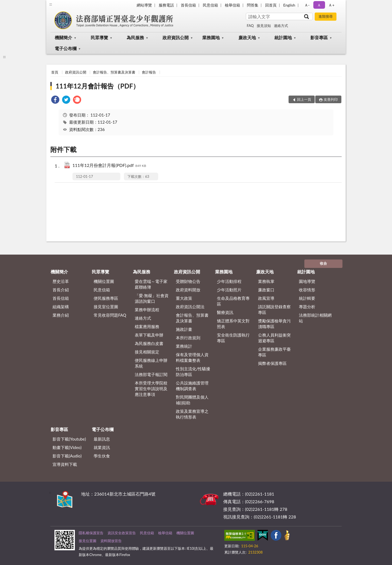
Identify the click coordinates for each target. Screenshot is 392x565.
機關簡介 (63, 37)
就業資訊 (102, 447)
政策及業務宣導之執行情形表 (192, 414)
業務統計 (184, 346)
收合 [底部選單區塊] (323, 263)
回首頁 (271, 5)
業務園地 (211, 37)
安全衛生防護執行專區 (233, 338)
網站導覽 (144, 5)
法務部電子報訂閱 (151, 374)
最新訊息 (102, 439)
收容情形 (307, 290)
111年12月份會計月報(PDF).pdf (109, 166)
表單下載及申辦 (149, 335)
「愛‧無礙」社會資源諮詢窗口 (152, 298)
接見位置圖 (88, 541)
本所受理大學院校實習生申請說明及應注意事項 (151, 389)
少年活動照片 (229, 290)
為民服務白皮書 (149, 343)
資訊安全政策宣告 (122, 533)
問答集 (253, 5)
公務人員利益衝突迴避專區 (274, 338)
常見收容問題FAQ (110, 315)
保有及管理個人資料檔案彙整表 (192, 357)
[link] (55, 100)
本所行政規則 (188, 338)
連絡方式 (281, 26)
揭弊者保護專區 (272, 363)
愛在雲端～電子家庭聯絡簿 (151, 284)
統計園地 (283, 37)
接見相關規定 (147, 352)
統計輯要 (307, 298)
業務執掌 (266, 281)
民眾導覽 (99, 37)
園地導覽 (307, 281)
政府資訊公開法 (190, 307)
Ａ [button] (319, 5)
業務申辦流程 (147, 310)
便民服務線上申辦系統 (151, 363)
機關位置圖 (104, 281)
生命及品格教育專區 (233, 301)
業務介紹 (61, 315)
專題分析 (307, 307)
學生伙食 (102, 456)
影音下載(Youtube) (69, 439)
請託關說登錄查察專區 (274, 309)
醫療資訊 (225, 312)
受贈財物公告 (188, 281)
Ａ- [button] (307, 5)
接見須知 (264, 26)
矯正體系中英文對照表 (233, 324)
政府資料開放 (188, 290)
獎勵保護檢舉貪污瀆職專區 (274, 324)
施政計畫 (184, 329)
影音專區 (319, 37)
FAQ (250, 26)
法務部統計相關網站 (315, 318)
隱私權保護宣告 (91, 533)
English (289, 5)
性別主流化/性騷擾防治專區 (193, 372)
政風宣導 (266, 298)
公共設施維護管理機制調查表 (192, 386)
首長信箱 (188, 5)
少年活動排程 (229, 281)
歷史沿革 (61, 281)
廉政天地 (247, 37)
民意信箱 (210, 5)
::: (51, 4)
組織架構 (61, 307)
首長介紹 (61, 290)
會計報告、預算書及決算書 (114, 72)
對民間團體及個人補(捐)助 (192, 400)
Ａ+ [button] (331, 5)
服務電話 (166, 5)
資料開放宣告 (111, 541)
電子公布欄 (66, 48)
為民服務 (135, 37)
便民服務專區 (106, 298)
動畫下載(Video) (67, 447)
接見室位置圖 (106, 307)
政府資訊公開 (176, 37)
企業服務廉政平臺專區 (274, 352)
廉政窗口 (266, 290)
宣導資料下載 (65, 464)
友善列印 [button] (331, 99)
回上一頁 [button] (304, 99)
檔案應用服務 (147, 326)
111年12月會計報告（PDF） (97, 86)
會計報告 (149, 72)
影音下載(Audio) (67, 456)
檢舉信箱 (232, 5)
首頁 (55, 72)
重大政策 (184, 298)
